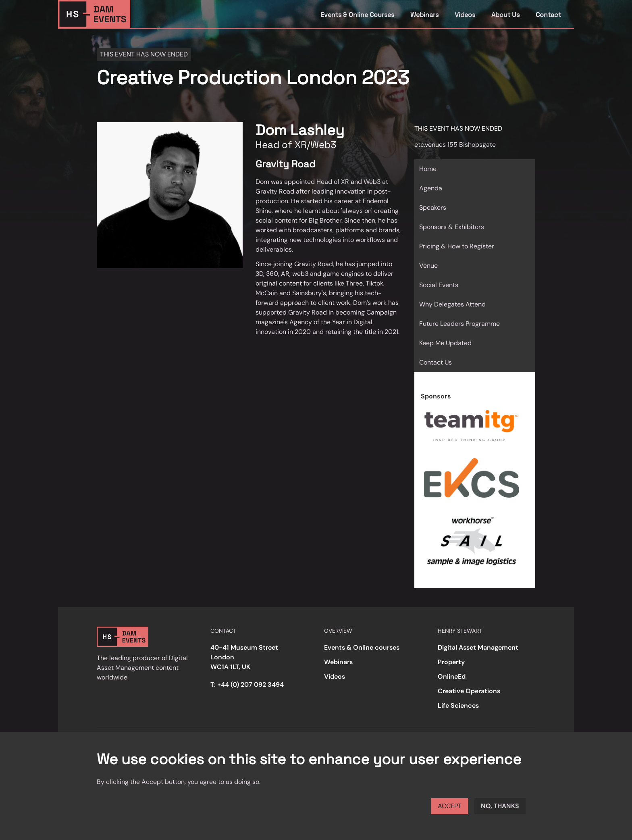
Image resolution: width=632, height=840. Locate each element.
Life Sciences (458, 706)
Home (428, 169)
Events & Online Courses (357, 15)
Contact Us (436, 362)
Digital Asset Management (478, 647)
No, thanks (500, 806)
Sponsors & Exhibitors (452, 227)
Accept (450, 806)
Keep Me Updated (445, 343)
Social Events (439, 285)
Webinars (424, 15)
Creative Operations (469, 691)
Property (451, 662)
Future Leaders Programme (459, 324)
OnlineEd (452, 676)
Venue (428, 266)
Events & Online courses (362, 647)
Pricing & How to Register (457, 246)
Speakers (433, 207)
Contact (548, 15)
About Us (505, 15)
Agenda (431, 188)
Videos (465, 15)
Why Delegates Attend (452, 304)
